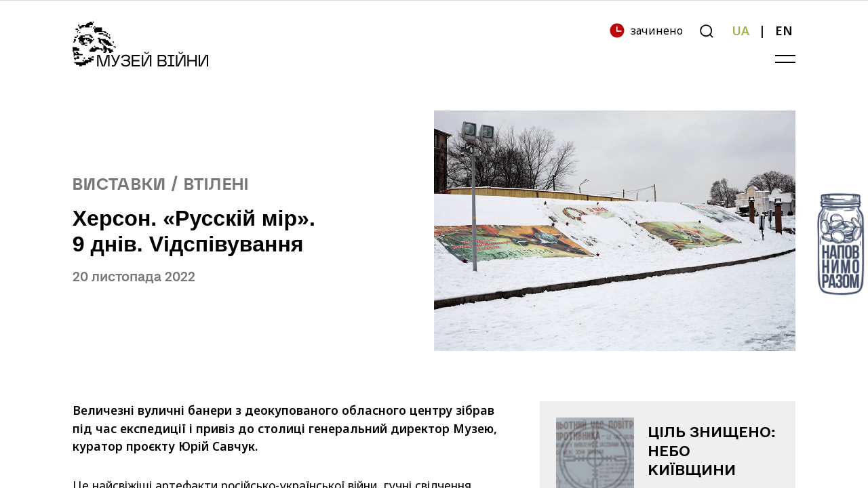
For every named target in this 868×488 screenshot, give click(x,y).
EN (784, 30)
